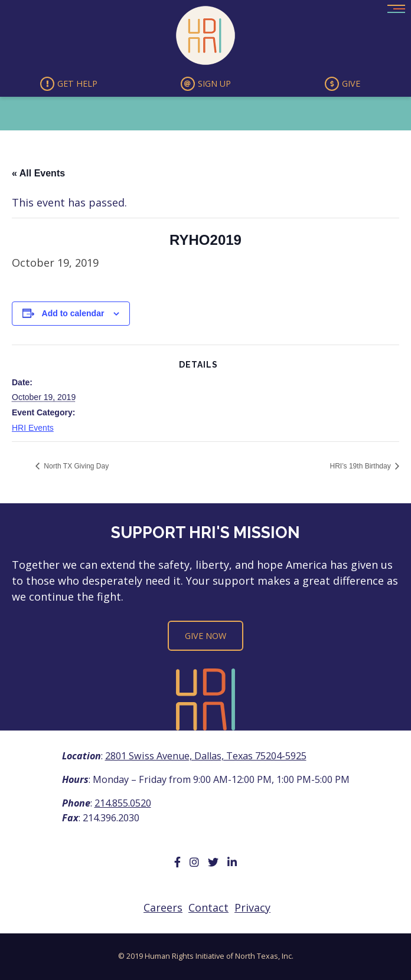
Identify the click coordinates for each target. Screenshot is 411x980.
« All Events (38, 173)
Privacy (252, 907)
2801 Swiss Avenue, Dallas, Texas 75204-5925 (206, 756)
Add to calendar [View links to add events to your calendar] (73, 313)
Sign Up (206, 84)
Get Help (69, 84)
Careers (163, 907)
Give (342, 84)
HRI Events (33, 428)
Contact (208, 907)
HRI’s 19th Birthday (362, 466)
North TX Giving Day (75, 466)
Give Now (206, 636)
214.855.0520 (123, 803)
